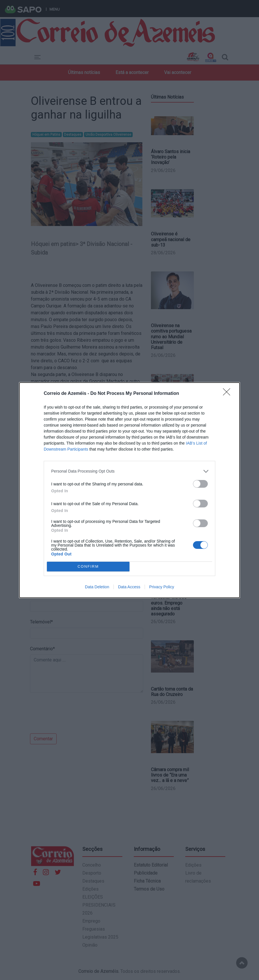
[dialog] (129, 490)
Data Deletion (97, 587)
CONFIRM (88, 566)
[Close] (228, 394)
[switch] (200, 484)
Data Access (129, 587)
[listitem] (129, 471)
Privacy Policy (162, 587)
